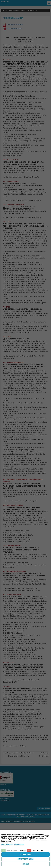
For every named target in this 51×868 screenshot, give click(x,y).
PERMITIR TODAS (25, 854)
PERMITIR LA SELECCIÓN (26, 859)
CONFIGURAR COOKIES (39, 851)
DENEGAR (26, 864)
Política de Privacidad (7, 844)
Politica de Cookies (19, 844)
